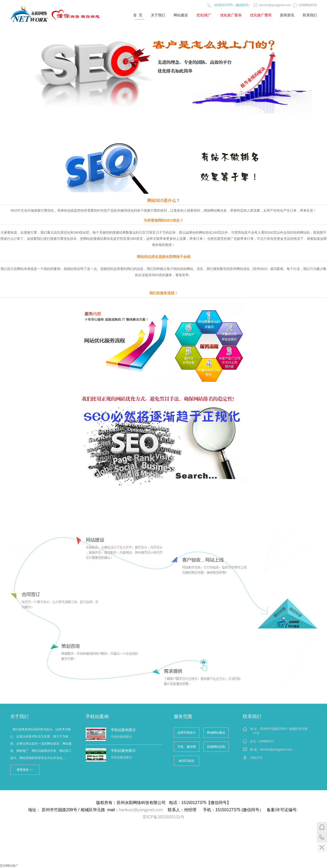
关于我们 (158, 15)
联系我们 (310, 15)
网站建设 (181, 15)
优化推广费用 (261, 15)
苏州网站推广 (9, 866)
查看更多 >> (25, 770)
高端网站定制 (216, 747)
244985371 (266, 741)
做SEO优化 (187, 761)
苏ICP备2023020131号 (164, 817)
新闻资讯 (287, 15)
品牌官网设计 (187, 733)
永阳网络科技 (305, 5)
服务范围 (183, 717)
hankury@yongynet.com (141, 810)
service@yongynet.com (272, 5)
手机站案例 (97, 717)
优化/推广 (204, 15)
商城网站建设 (216, 733)
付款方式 (256, 758)
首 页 (138, 15)
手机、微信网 (187, 747)
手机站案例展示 (123, 730)
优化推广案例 (231, 15)
